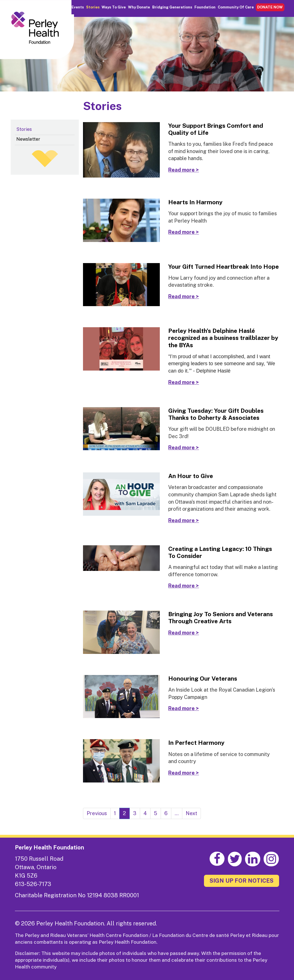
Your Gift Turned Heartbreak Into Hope (224, 267)
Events (78, 7)
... (177, 813)
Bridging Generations (172, 7)
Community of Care (236, 7)
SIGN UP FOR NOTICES (242, 881)
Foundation (205, 7)
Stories (93, 7)
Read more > (184, 170)
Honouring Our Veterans (203, 679)
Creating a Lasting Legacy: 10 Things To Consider (220, 552)
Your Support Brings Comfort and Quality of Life (216, 129)
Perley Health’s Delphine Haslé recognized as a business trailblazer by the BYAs (223, 338)
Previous (97, 813)
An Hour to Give (191, 476)
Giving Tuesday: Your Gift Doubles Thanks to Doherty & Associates (216, 414)
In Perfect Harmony (196, 743)
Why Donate (139, 7)
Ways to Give (114, 7)
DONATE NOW (270, 7)
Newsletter (28, 139)
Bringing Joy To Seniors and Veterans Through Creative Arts (221, 618)
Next (191, 813)
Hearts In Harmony (195, 202)
